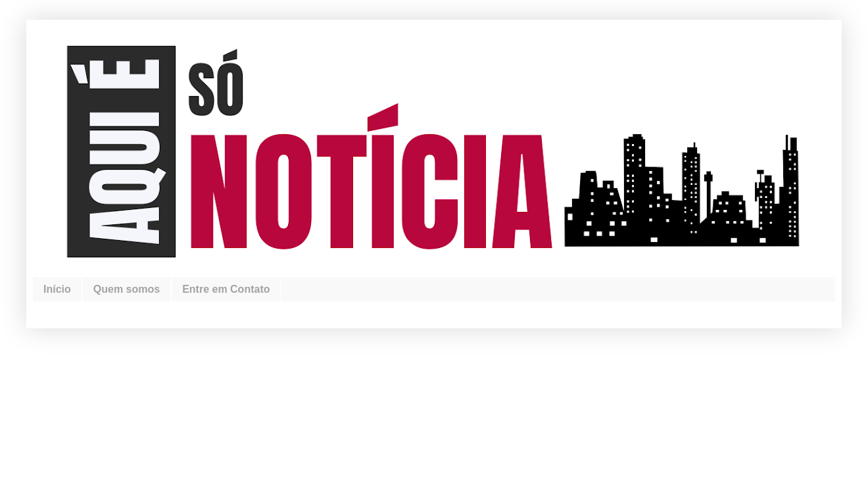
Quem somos (127, 289)
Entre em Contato (226, 289)
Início (57, 289)
